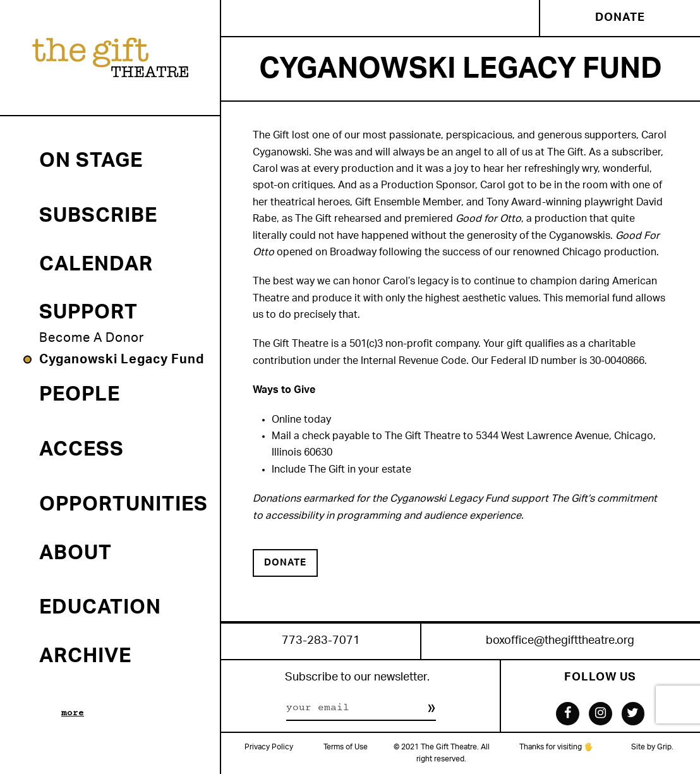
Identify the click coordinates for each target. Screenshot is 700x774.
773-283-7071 (321, 641)
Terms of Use (346, 747)
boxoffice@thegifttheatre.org (560, 641)
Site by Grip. (652, 747)
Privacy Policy (269, 747)
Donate (620, 18)
